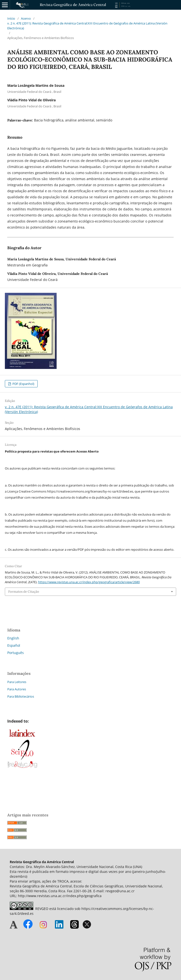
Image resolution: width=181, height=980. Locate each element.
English (13, 638)
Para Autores (17, 689)
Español (14, 645)
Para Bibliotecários (21, 696)
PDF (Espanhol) (23, 384)
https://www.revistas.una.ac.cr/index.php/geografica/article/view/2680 (89, 582)
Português (16, 653)
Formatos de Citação (24, 592)
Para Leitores (17, 682)
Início (11, 18)
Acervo (26, 18)
